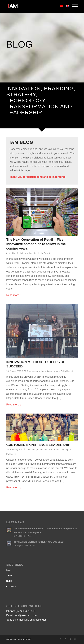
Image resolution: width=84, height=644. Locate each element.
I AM (8, 570)
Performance (54, 450)
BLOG (9, 581)
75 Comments (30, 371)
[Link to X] (66, 639)
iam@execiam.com (26, 615)
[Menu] (73, 6)
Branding (32, 450)
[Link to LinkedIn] (75, 639)
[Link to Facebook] (61, 639)
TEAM (9, 576)
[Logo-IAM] (35, 6)
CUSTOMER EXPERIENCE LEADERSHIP (38, 445)
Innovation (27, 253)
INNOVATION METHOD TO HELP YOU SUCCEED (38, 542)
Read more (14, 295)
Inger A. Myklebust (64, 371)
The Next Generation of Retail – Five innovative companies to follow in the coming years (36, 244)
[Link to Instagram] (71, 639)
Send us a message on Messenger (26, 620)
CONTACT (11, 587)
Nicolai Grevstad (45, 253)
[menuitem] (73, 6)
